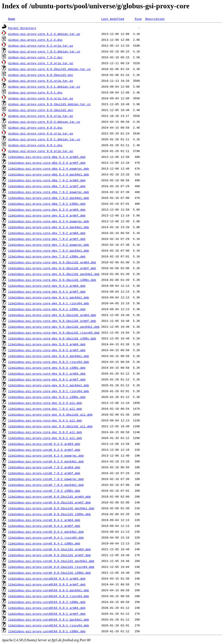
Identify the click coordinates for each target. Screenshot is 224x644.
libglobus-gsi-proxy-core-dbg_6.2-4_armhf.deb (47, 163)
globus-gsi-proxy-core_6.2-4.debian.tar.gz (44, 34)
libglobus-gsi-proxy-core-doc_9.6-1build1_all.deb (50, 426)
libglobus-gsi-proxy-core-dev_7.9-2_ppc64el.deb (49, 250)
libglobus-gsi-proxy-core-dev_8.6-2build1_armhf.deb (52, 268)
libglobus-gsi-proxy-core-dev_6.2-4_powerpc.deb (49, 221)
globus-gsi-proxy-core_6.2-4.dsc (35, 40)
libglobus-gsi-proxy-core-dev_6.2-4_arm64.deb (47, 209)
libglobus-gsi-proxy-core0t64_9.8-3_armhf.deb (47, 584)
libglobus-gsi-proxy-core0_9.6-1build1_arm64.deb (49, 549)
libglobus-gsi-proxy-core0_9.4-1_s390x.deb (44, 543)
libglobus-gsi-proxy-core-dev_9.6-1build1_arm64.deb (52, 315)
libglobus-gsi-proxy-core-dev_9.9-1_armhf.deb (47, 379)
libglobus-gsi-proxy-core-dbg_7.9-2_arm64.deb (47, 180)
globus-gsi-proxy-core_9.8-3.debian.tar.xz (44, 122)
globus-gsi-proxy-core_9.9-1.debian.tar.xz (44, 139)
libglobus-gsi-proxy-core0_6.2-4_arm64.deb (44, 444)
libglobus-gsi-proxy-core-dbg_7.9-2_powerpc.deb (49, 192)
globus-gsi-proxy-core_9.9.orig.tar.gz (41, 151)
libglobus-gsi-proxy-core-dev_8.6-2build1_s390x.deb (52, 280)
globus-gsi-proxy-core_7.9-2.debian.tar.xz (44, 51)
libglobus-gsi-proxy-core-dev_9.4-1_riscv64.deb (49, 303)
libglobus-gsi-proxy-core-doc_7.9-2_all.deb (45, 409)
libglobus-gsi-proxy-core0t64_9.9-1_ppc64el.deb (49, 619)
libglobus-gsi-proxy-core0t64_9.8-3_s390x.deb (47, 602)
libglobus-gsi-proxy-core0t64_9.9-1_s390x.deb (47, 631)
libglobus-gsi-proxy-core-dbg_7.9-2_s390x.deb (47, 204)
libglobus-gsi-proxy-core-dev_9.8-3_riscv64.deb (49, 362)
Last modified (113, 19)
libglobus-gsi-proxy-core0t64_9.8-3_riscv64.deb (49, 596)
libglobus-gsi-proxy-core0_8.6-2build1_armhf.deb (49, 502)
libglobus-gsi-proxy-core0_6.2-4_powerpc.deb (46, 455)
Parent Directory (22, 28)
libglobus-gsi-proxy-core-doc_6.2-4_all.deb (45, 403)
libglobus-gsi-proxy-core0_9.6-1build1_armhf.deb (49, 555)
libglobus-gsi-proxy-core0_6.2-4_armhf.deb (44, 450)
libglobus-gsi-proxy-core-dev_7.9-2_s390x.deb (47, 256)
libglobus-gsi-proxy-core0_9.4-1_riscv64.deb (46, 537)
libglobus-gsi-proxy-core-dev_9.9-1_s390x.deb (47, 397)
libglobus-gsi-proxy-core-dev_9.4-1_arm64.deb (47, 286)
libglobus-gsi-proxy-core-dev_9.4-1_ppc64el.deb (49, 297)
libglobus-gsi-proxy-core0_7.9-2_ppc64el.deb (46, 485)
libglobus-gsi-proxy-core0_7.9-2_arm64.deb (44, 467)
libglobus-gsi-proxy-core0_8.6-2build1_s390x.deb (49, 514)
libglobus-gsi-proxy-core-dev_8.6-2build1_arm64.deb (52, 262)
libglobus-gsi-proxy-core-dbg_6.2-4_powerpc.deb (49, 168)
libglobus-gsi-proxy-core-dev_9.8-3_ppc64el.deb (49, 356)
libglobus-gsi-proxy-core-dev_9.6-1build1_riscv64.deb (54, 332)
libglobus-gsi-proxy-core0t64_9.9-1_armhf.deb (47, 614)
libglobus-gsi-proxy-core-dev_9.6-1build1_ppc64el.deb (54, 327)
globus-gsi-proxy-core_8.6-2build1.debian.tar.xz (49, 69)
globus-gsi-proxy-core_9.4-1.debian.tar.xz (44, 86)
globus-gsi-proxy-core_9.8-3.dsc (35, 127)
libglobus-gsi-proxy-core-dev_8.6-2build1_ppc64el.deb (54, 274)
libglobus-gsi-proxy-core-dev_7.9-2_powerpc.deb (49, 245)
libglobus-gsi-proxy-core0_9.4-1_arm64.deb (44, 520)
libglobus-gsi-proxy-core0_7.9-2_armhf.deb (44, 473)
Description (155, 19)
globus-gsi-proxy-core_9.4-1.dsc (35, 92)
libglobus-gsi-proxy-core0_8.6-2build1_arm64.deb (49, 496)
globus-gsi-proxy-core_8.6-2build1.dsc (41, 75)
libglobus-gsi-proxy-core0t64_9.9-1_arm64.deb (47, 608)
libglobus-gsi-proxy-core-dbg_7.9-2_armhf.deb (47, 186)
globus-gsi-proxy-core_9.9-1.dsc (35, 145)
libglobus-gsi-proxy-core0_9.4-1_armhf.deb (44, 526)
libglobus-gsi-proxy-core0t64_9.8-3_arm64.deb (47, 578)
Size (138, 19)
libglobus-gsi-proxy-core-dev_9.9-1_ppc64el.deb (49, 385)
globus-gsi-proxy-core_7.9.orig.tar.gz (41, 63)
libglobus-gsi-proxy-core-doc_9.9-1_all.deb (45, 438)
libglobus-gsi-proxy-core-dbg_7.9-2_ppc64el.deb (49, 198)
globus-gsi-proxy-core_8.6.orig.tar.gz (41, 81)
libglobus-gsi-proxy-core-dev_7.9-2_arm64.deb (47, 233)
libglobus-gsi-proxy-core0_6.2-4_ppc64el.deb (46, 461)
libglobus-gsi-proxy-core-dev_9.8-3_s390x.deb (47, 368)
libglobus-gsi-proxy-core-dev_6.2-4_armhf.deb (47, 215)
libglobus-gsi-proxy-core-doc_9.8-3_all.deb (45, 432)
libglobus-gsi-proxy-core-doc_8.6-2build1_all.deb (50, 414)
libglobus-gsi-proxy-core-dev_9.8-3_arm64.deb (47, 344)
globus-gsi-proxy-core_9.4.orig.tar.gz (41, 98)
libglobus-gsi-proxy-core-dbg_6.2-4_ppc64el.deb (49, 174)
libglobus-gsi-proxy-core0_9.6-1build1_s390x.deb (49, 573)
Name (12, 19)
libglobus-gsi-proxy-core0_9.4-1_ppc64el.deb (46, 532)
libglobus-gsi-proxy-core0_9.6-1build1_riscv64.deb (51, 567)
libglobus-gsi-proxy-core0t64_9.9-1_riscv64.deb (49, 625)
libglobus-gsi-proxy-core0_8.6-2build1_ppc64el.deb (51, 508)
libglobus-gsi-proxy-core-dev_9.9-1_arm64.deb (47, 373)
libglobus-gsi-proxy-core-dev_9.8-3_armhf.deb (47, 350)
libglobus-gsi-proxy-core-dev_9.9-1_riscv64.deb (49, 391)
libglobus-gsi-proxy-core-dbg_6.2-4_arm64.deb (47, 157)
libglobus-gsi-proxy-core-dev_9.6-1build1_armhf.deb (52, 321)
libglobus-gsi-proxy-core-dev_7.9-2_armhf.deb (47, 239)
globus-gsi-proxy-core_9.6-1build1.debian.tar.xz (49, 104)
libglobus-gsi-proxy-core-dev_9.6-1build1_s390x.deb (52, 338)
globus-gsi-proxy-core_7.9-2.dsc (35, 57)
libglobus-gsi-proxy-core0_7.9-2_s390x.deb (44, 491)
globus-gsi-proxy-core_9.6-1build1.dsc (41, 110)
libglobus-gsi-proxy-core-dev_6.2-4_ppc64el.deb (49, 227)
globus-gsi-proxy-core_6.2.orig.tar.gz (41, 46)
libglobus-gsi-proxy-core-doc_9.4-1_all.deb (45, 420)
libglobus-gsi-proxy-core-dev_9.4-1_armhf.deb (47, 291)
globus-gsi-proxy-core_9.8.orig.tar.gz (41, 133)
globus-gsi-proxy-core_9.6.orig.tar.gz (41, 116)
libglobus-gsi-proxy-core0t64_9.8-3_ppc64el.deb (49, 590)
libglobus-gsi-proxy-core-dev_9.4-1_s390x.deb (47, 309)
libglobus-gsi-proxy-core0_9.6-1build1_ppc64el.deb (51, 561)
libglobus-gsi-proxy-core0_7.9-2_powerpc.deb (46, 479)
